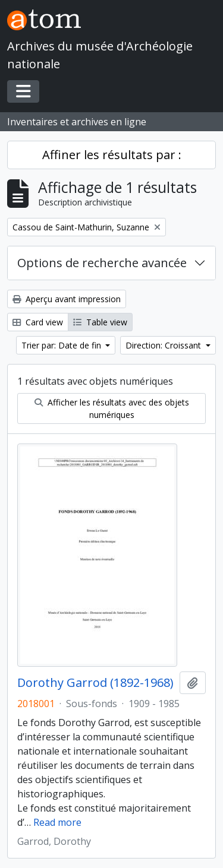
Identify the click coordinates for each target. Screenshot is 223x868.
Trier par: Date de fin (62, 345)
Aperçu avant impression (67, 299)
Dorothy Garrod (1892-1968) (95, 683)
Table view (100, 322)
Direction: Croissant (164, 345)
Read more (57, 822)
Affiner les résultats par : (112, 155)
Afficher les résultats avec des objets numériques (112, 408)
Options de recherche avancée (102, 263)
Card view (38, 322)
